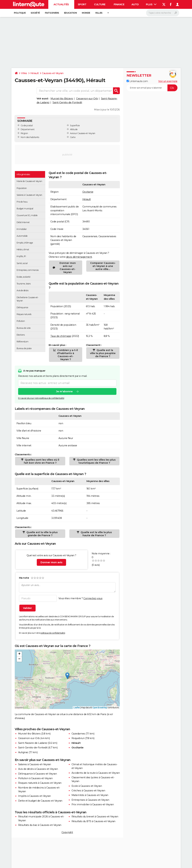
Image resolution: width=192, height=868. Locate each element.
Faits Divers (52, 13)
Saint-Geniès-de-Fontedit (67, 102)
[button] (67, 676)
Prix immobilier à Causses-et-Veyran (93, 804)
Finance (119, 4)
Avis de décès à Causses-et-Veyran (38, 769)
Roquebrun (78, 738)
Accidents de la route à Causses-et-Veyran (96, 773)
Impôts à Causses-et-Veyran (34, 796)
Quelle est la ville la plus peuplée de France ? (103, 353)
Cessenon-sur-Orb (87, 99)
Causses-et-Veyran (53, 73)
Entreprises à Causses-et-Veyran (90, 800)
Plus (151, 4)
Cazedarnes (78, 734)
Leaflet (77, 708)
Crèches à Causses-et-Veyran (88, 791)
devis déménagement (79, 257)
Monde (86, 13)
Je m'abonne (64, 392)
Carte (73, 137)
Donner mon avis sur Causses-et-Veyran (68, 268)
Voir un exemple (168, 81)
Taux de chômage (61, 336)
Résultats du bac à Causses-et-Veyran (40, 825)
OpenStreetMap (100, 708)
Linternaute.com (137, 81)
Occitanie (88, 192)
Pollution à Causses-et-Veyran (35, 778)
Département (28, 129)
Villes (99, 13)
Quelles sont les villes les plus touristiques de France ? (96, 461)
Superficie (75, 125)
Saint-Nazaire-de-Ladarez (33, 743)
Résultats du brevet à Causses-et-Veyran (95, 817)
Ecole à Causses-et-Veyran (87, 786)
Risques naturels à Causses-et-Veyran (40, 783)
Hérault (35, 73)
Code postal (27, 125)
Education (70, 13)
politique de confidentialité (53, 633)
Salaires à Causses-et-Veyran (35, 764)
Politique (20, 13)
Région (24, 133)
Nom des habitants (30, 137)
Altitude (74, 129)
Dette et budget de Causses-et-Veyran (40, 801)
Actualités (61, 4)
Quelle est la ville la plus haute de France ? (96, 534)
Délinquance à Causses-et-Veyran (38, 774)
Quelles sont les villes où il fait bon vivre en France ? (42, 461)
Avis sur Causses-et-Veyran (83, 133)
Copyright (67, 832)
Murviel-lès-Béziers (62, 99)
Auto (135, 4)
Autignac (23, 752)
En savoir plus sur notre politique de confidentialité (41, 398)
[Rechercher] (163, 13)
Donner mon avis (51, 562)
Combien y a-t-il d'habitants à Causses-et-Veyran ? (67, 355)
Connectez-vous (93, 598)
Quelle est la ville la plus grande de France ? (42, 534)
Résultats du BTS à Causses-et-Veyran (93, 821)
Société (35, 13)
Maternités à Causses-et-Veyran (90, 795)
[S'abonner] (152, 88)
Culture (100, 4)
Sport (82, 4)
